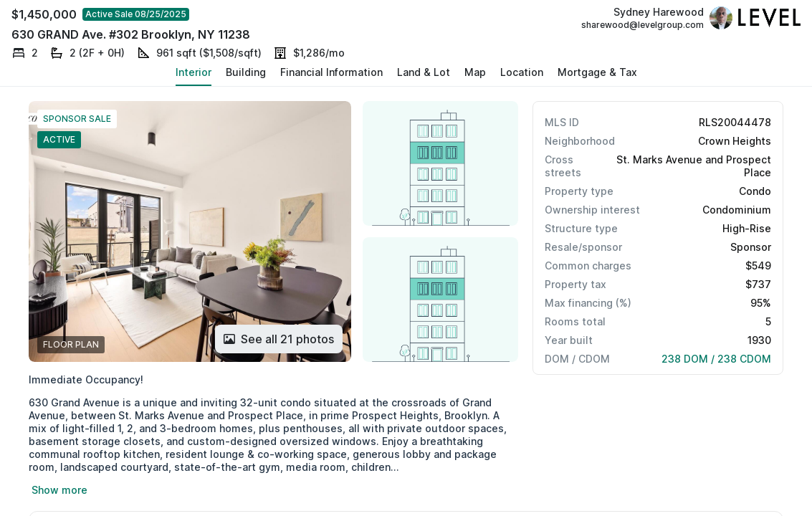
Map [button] (475, 72)
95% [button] (761, 303)
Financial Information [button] (331, 72)
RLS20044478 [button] (735, 122)
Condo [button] (755, 191)
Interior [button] (194, 72)
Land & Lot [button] (424, 72)
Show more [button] (59, 490)
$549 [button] (758, 266)
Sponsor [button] (751, 247)
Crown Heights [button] (735, 141)
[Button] (279, 339)
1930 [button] (759, 340)
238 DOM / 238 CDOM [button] (716, 359)
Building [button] (246, 72)
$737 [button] (758, 284)
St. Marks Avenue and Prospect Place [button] (694, 166)
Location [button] (522, 72)
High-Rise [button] (747, 228)
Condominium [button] (737, 210)
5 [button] (768, 321)
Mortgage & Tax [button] (597, 72)
